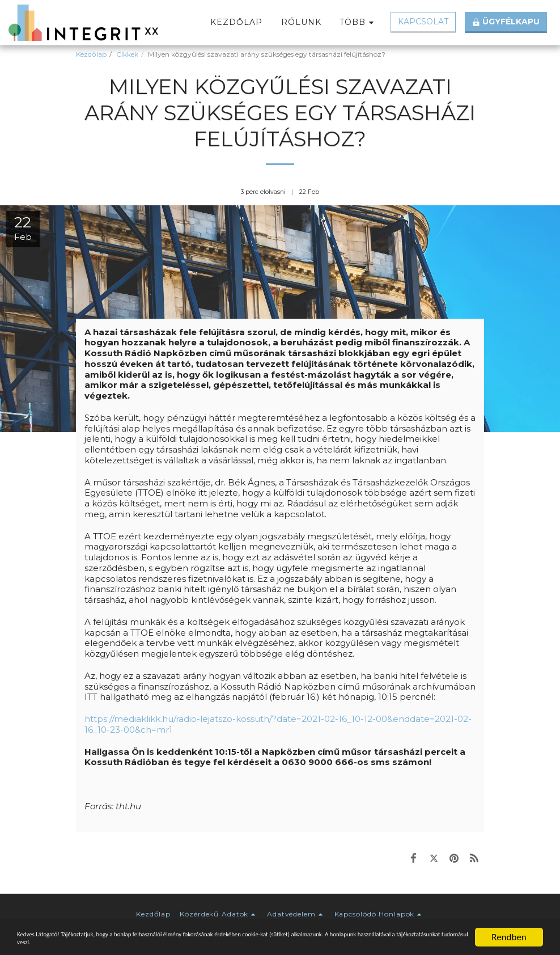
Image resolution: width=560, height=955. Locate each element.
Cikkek (127, 54)
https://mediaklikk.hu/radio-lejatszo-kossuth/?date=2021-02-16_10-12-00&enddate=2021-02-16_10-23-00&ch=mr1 (278, 724)
